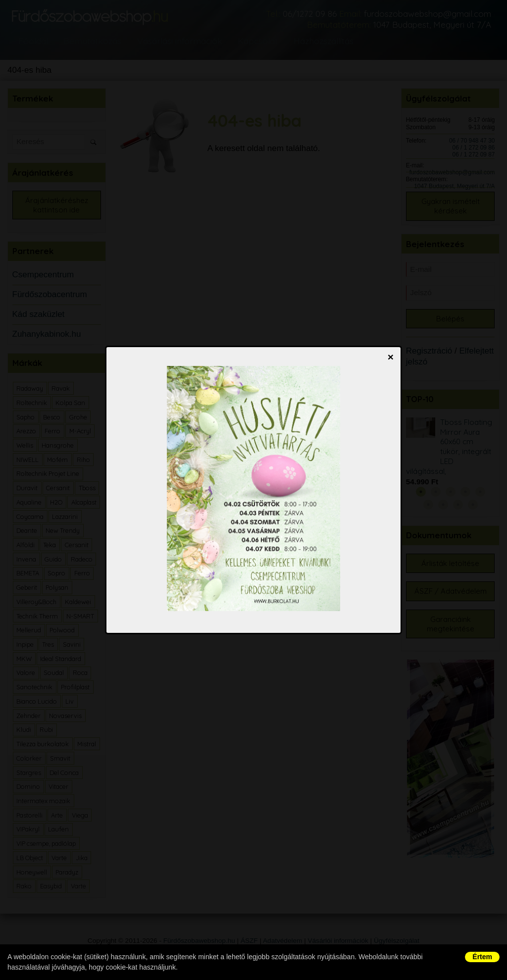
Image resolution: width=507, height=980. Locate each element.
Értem (482, 957)
